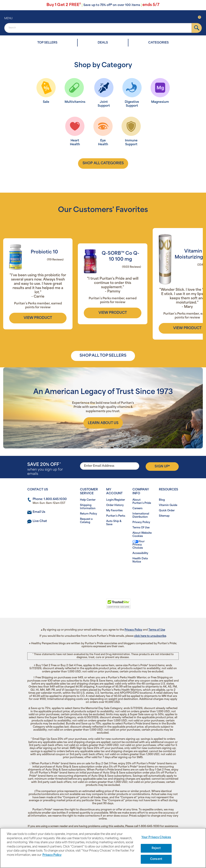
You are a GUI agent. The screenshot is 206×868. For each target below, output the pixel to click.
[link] (85, 606)
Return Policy (88, 514)
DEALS (103, 43)
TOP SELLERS (47, 43)
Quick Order (167, 511)
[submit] (197, 28)
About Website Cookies (142, 535)
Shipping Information (88, 507)
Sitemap (164, 516)
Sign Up (162, 466)
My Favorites (114, 511)
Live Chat (40, 521)
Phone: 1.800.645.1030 (50, 499)
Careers (137, 509)
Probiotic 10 (44, 252)
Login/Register (116, 500)
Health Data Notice (140, 560)
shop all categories (103, 163)
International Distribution (141, 515)
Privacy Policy (141, 522)
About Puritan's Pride (142, 502)
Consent (156, 859)
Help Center (88, 500)
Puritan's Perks (116, 516)
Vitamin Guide (168, 505)
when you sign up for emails (45, 469)
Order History (115, 505)
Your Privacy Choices (139, 545)
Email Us (39, 512)
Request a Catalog (86, 521)
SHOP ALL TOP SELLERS (103, 356)
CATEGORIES (158, 43)
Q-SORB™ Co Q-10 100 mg (120, 256)
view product (38, 318)
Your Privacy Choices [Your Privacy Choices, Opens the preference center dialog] (156, 837)
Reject (156, 848)
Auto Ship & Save (114, 523)
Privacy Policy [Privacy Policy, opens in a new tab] (52, 855)
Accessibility (140, 553)
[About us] (103, 423)
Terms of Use (157, 630)
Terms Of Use (141, 528)
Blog (162, 500)
